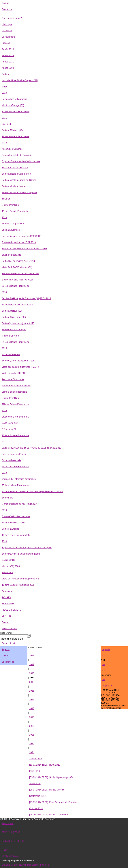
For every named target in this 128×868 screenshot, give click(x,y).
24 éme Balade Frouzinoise (15, 467)
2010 (4, 93)
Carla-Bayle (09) (10, 423)
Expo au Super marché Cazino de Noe (21, 161)
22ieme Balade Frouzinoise (15, 404)
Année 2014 (8, 56)
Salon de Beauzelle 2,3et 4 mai (17, 305)
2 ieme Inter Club (10, 205)
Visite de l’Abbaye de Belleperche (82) (21, 579)
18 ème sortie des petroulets (16, 535)
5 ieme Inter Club (10, 398)
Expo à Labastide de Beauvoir (17, 155)
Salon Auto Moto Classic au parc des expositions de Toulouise (32, 492)
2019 (4, 510)
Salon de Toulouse (11, 354)
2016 (4, 411)
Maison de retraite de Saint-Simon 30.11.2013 (25, 249)
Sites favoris (8, 662)
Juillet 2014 (35, 784)
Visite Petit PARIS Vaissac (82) (17, 267)
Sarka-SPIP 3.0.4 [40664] (14, 841)
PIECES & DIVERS (11, 610)
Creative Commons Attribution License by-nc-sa (25, 865)
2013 (4, 217)
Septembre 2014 (37, 796)
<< (104, 656)
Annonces (7, 591)
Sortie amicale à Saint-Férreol (17, 174)
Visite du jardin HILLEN (13, 373)
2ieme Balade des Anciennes (16, 386)
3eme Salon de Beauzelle (15, 392)
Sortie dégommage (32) (51, 777)
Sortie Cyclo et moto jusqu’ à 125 (18, 323)
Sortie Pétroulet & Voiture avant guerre (21, 554)
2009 (4, 87)
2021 (32, 735)
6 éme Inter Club (10, 429)
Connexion (7, 9)
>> (104, 664)
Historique (7, 24)
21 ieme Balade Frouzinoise (16, 342)
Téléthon (6, 199)
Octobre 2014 (36, 808)
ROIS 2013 (45, 765)
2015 (4, 348)
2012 (4, 143)
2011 (4, 118)
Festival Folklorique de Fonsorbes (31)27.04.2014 (26, 298)
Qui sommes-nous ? (12, 18)
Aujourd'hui (108, 686)
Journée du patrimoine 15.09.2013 (19, 242)
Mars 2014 (34, 771)
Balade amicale (47, 790)
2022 (32, 744)
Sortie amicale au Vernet (14, 186)
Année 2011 (8, 62)
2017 (4, 442)
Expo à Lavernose (11, 230)
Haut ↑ (5, 850)
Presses (6, 43)
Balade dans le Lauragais (14, 99)
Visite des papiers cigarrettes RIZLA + (20, 367)
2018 (4, 473)
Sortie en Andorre (11, 529)
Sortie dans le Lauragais (14, 330)
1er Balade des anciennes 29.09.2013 (21, 274)
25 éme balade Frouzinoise (15, 485)
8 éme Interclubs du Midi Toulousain (20, 504)
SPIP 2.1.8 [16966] (11, 832)
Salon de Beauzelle (11, 255)
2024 (32, 752)
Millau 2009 (7, 572)
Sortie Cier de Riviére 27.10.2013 (18, 261)
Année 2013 (8, 49)
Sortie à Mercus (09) (12, 311)
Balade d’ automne (48, 815)
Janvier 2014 (36, 759)
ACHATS (6, 597)
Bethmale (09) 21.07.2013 (15, 224)
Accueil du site (9, 643)
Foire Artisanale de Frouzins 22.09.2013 (22, 236)
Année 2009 (8, 68)
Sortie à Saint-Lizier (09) (14, 317)
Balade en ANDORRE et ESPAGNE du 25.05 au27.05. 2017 (32, 448)
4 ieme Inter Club (10, 336)
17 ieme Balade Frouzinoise (16, 112)
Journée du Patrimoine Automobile (19, 479)
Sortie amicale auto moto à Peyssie (19, 193)
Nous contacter (9, 629)
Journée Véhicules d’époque (16, 516)
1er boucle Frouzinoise (13, 379)
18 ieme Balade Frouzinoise (16, 136)
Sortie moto (7, 498)
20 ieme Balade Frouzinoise (16, 286)
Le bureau (7, 31)
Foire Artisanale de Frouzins (53, 802)
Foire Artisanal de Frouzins (15, 168)
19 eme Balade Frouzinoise (15, 211)
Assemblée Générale (12, 149)
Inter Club (7, 124)
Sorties (5, 74)
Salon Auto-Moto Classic (14, 523)
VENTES (6, 616)
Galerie (5, 656)
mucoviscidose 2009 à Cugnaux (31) (20, 80)
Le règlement (8, 37)
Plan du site (8, 823)
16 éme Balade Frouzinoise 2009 (18, 585)
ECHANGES (8, 604)
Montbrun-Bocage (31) (13, 105)
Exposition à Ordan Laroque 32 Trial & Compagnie (27, 548)
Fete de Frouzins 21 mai (14, 454)
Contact (6, 3)
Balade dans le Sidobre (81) (16, 417)
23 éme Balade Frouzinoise (15, 435)
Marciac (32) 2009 (11, 566)
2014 (4, 292)
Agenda (6, 649)
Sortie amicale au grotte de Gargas (19, 180)
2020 (4, 541)
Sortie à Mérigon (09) (12, 130)
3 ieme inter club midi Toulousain (18, 280)
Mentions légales (10, 856)
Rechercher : (7, 633)
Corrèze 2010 (9, 560)
